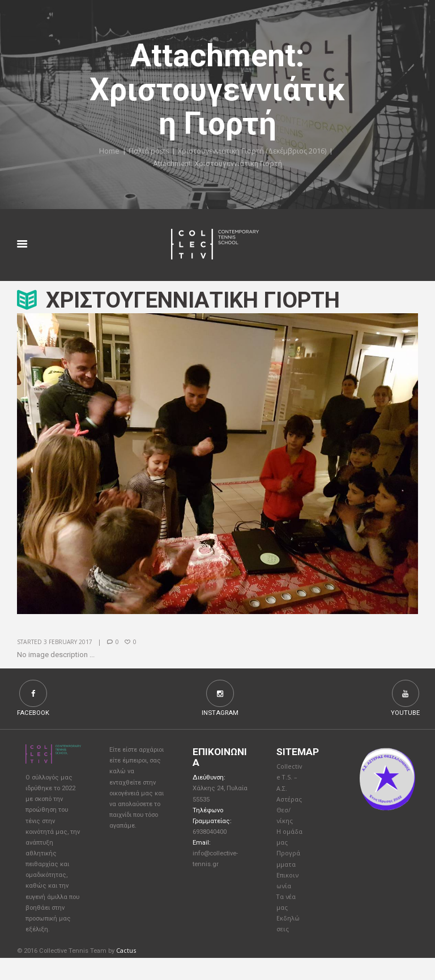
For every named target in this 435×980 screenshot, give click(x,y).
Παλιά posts (146, 151)
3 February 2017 (69, 642)
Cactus (126, 973)
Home (106, 151)
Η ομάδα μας (287, 848)
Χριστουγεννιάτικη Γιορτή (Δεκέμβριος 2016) (253, 151)
